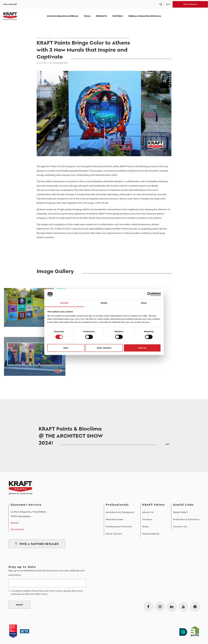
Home (39, 38)
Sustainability (151, 534)
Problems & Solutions (186, 519)
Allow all (142, 348)
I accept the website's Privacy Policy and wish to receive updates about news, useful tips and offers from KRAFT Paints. (47, 592)
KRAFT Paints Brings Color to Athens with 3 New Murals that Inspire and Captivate (97, 38)
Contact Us (180, 526)
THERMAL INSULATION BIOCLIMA (145, 16)
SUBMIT (19, 605)
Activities (59, 38)
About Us (148, 512)
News (146, 526)
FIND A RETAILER (10, 4)
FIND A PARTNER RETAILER (37, 544)
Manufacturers (115, 519)
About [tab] (144, 303)
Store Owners (114, 534)
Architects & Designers (120, 512)
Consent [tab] (64, 303)
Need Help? (181, 512)
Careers (147, 519)
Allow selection (104, 348)
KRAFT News (48, 38)
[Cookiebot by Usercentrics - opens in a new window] (149, 294)
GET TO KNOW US (190, 4)
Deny (66, 348)
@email (15, 523)
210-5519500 (17, 529)
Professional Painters (119, 526)
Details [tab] (104, 303)
